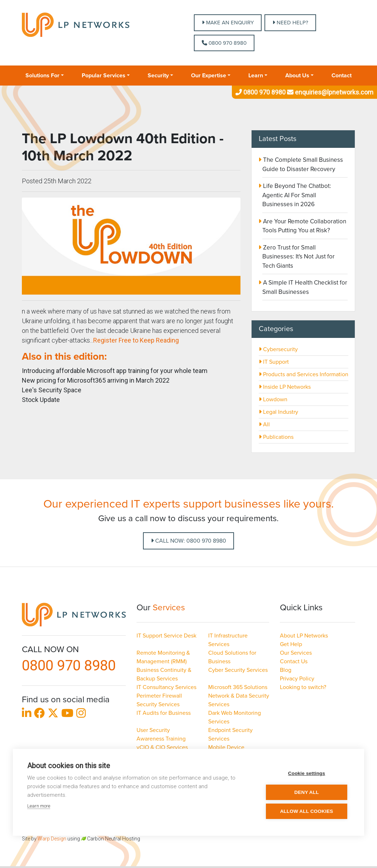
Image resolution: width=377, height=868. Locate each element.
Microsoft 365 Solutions (238, 687)
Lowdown (273, 399)
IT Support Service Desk (166, 636)
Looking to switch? (303, 687)
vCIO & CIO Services (162, 747)
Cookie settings (307, 773)
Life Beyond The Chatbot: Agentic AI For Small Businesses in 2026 (296, 195)
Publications (276, 437)
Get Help (291, 644)
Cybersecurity (278, 349)
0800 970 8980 (224, 43)
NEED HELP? (290, 23)
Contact (342, 76)
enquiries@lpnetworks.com (330, 92)
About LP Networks (304, 636)
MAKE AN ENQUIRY (228, 23)
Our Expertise (209, 76)
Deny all (306, 792)
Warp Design (52, 839)
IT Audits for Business (164, 713)
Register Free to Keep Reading (136, 340)
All (264, 425)
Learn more (39, 806)
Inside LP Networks (285, 387)
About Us (297, 76)
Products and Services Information (304, 374)
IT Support (274, 362)
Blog (286, 670)
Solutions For (42, 76)
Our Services (296, 653)
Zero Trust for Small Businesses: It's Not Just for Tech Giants (298, 257)
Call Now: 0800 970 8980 (188, 541)
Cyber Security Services (238, 670)
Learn (256, 76)
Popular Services (104, 76)
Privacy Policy (297, 679)
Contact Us (294, 661)
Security (158, 76)
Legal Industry (278, 412)
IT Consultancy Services (166, 687)
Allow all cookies (306, 811)
